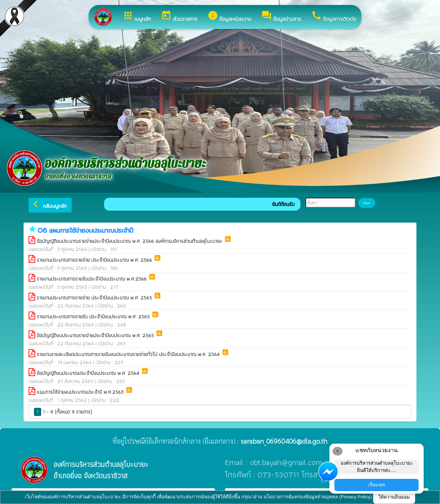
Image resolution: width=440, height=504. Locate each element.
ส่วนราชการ (179, 17)
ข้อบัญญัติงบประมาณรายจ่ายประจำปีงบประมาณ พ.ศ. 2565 (96, 335)
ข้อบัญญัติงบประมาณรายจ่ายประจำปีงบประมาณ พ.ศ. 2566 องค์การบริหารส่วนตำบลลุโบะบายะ (130, 241)
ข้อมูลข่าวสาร (281, 17)
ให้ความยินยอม (394, 497)
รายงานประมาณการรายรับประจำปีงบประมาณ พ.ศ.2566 (93, 279)
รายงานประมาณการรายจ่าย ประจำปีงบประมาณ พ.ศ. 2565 (95, 297)
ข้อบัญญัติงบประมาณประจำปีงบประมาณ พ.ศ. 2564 (89, 373)
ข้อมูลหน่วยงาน (229, 17)
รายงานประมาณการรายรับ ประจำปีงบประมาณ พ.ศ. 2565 (94, 316)
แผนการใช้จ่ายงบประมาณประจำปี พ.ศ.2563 (81, 392)
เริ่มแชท (377, 485)
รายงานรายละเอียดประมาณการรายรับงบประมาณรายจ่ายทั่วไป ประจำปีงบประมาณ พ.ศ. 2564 (129, 354)
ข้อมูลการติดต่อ (334, 17)
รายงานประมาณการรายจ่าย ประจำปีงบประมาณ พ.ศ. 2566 (95, 260)
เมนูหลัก (137, 17)
